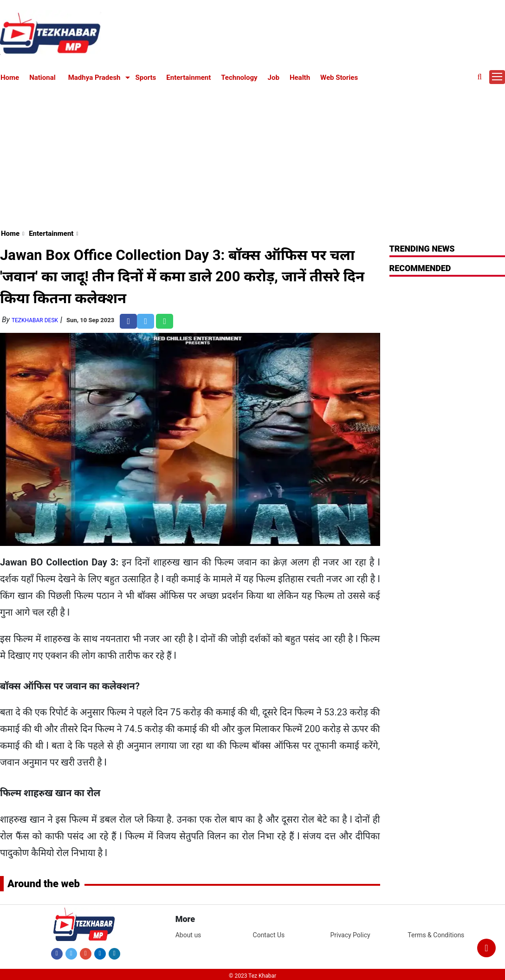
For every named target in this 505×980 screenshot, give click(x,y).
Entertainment (188, 78)
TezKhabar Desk (35, 320)
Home (10, 78)
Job (274, 78)
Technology (239, 78)
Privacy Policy (350, 935)
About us (188, 935)
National (42, 78)
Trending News (422, 249)
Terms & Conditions (436, 935)
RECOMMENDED (420, 268)
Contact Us (269, 935)
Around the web (44, 884)
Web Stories (339, 78)
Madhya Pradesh (94, 78)
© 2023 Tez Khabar (252, 976)
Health (300, 78)
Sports (146, 78)
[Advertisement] (253, 154)
